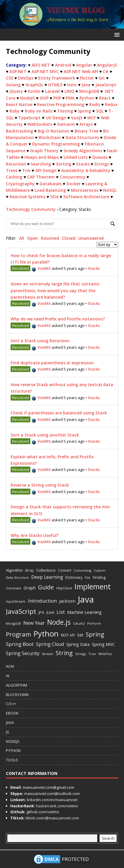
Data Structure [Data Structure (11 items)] (17, 577)
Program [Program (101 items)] (18, 634)
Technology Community (31, 209)
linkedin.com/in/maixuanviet (52, 800)
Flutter (87, 78)
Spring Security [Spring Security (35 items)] (23, 653)
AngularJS (107, 65)
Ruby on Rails (39, 111)
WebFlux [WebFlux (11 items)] (105, 654)
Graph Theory (44, 151)
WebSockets (40, 124)
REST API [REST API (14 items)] (68, 635)
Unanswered (91, 238)
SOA (54, 197)
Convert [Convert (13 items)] (65, 570)
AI (8, 676)
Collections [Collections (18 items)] (46, 570)
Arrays (86, 124)
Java (86, 85)
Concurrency (73, 177)
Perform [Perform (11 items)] (94, 623)
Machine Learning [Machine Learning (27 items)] (84, 612)
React (105, 98)
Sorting (64, 164)
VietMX (41, 268)
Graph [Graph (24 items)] (30, 588)
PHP (57, 98)
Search (108, 838)
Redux (111, 104)
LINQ (69, 91)
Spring (84, 111)
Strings (102, 164)
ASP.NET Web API (81, 71)
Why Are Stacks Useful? (35, 535)
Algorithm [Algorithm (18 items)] (14, 570)
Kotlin (34, 91)
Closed (69, 238)
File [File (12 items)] (88, 577)
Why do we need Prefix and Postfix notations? (58, 319)
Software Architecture (86, 197)
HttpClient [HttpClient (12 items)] (64, 588)
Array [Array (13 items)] (29, 570)
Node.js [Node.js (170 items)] (59, 622)
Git (102, 78)
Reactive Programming (61, 104)
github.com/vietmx (42, 812)
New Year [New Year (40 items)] (34, 623)
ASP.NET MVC (45, 71)
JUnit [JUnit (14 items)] (50, 612)
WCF (91, 118)
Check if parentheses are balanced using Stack (59, 413)
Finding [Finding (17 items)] (99, 577)
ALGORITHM (16, 685)
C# (106, 71)
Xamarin (66, 124)
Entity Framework (57, 78)
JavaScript (106, 85)
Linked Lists (76, 157)
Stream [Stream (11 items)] (48, 654)
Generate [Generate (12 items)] (14, 588)
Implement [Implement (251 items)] (93, 587)
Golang (13, 85)
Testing (65, 111)
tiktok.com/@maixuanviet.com (52, 818)
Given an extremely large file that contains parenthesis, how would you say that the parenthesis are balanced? (55, 290)
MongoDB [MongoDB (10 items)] (13, 624)
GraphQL (34, 85)
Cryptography (20, 184)
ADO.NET (41, 65)
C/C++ (11, 704)
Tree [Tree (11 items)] (92, 654)
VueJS (77, 118)
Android (63, 65)
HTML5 (55, 85)
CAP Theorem (41, 177)
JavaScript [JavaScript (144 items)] (21, 611)
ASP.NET (18, 71)
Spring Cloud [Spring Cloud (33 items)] (50, 644)
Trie (26, 170)
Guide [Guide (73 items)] (46, 587)
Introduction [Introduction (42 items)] (42, 601)
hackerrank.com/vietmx (57, 806)
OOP (44, 98)
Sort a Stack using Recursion (40, 341)
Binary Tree (86, 131)
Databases (51, 184)
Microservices (85, 190)
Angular (84, 65)
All (22, 238)
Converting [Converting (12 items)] (82, 570)
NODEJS (13, 741)
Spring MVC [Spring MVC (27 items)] (103, 644)
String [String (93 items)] (64, 653)
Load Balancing (50, 190)
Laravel (52, 91)
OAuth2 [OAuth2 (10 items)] (79, 624)
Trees (12, 170)
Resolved (50, 238)
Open (33, 238)
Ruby (15, 111)
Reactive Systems (27, 197)
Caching (14, 177)
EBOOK (12, 713)
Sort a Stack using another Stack (45, 435)
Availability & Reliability (86, 170)
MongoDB (89, 91)
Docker (74, 184)
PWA (70, 98)
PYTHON (13, 750)
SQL (100, 111)
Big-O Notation (54, 131)
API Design (46, 170)
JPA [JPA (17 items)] (41, 612)
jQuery (16, 91)
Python (87, 98)
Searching (41, 164)
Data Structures (82, 137)
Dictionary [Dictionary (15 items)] (74, 577)
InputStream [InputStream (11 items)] (16, 601)
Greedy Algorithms (83, 151)
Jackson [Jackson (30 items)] (67, 601)
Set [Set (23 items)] (80, 635)
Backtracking (19, 131)
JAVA (10, 722)
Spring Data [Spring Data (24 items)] (78, 644)
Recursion (16, 164)
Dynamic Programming (56, 144)
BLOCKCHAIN (17, 695)
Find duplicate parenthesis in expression (52, 363)
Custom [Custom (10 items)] (100, 571)
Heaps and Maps (42, 157)
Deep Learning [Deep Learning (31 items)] (47, 577)
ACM (10, 666)
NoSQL (110, 190)
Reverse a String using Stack (40, 485)
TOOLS (12, 760)
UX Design (56, 118)
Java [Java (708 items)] (86, 599)
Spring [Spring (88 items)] (95, 634)
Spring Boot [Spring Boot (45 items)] (20, 644)
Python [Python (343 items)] (46, 634)
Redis (95, 104)
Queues (100, 157)
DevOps (26, 78)
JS (8, 732)
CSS (10, 78)
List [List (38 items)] (61, 612)
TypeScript (29, 118)
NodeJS (27, 98)
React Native (19, 104)
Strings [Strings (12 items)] (81, 654)
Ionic (72, 85)
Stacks (83, 164)
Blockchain (50, 137)
